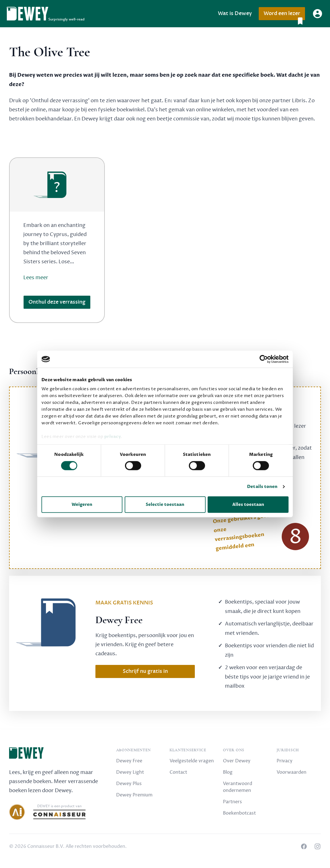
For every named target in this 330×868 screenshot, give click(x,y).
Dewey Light (130, 772)
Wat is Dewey (235, 13)
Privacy (285, 761)
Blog (228, 772)
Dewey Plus (129, 784)
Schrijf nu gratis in (145, 671)
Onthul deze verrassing (57, 302)
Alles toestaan (248, 505)
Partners (232, 802)
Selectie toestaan (165, 505)
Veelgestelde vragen (192, 761)
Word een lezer (284, 15)
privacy (113, 437)
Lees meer (36, 277)
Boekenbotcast (239, 813)
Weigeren (82, 505)
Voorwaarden (292, 772)
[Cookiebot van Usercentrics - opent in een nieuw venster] (264, 359)
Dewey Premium (134, 795)
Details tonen (262, 487)
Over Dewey (237, 761)
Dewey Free (129, 761)
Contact (178, 772)
